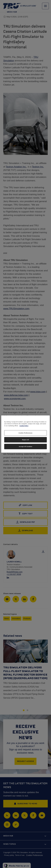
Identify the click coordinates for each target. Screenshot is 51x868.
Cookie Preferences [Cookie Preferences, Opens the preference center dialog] (26, 433)
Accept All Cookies (26, 446)
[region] (25, 434)
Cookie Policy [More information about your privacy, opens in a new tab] (24, 426)
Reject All (26, 440)
